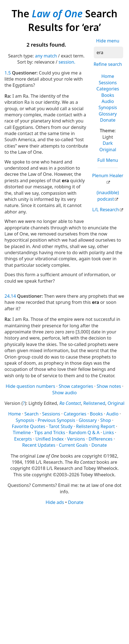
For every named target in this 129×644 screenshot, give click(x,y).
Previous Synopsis (56, 420)
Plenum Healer (108, 176)
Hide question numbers (30, 386)
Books (108, 95)
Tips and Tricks (50, 432)
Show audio (64, 393)
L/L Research (106, 210)
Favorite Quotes (28, 426)
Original (108, 150)
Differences (101, 439)
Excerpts (23, 439)
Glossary (108, 114)
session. (67, 62)
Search (31, 414)
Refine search (108, 64)
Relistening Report (95, 426)
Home (108, 76)
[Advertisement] (64, 574)
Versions (76, 439)
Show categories (76, 386)
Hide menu (108, 41)
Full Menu (108, 160)
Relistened (94, 403)
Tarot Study (61, 426)
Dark (108, 143)
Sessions (108, 83)
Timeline (22, 432)
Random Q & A (84, 432)
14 (13, 296)
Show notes (109, 386)
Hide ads (55, 502)
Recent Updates (39, 445)
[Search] (108, 52)
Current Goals (73, 445)
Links (108, 432)
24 (7, 296)
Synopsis (108, 107)
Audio (108, 101)
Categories (108, 89)
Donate (108, 120)
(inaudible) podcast (108, 196)
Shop (105, 420)
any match (46, 56)
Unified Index (50, 439)
